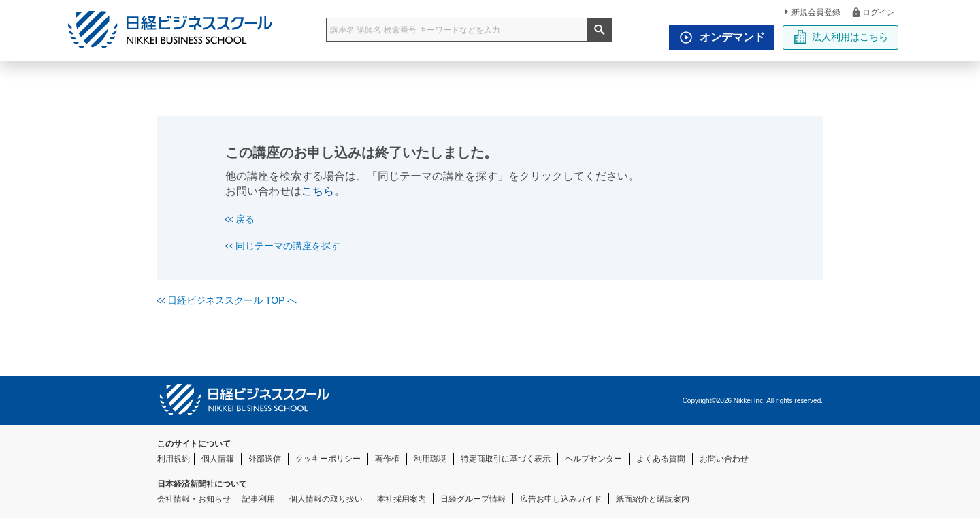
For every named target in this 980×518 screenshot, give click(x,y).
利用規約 (174, 459)
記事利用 (259, 499)
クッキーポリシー (328, 459)
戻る (240, 219)
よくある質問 (661, 459)
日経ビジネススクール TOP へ (227, 300)
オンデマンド (719, 37)
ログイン (873, 12)
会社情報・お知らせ (194, 499)
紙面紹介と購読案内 (653, 499)
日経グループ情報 (473, 499)
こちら (318, 191)
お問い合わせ (724, 459)
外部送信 (265, 459)
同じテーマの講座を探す (283, 246)
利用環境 (430, 459)
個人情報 (218, 459)
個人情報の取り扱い (326, 499)
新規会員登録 (813, 12)
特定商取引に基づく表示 (506, 459)
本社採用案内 (402, 499)
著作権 (387, 459)
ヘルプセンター (593, 459)
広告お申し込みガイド (561, 499)
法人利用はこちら (841, 37)
